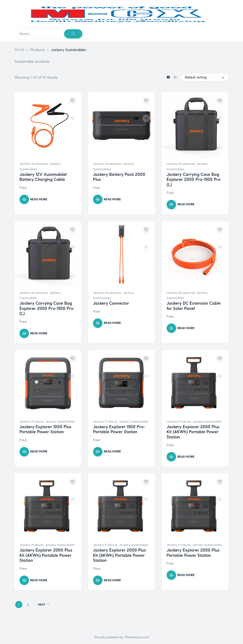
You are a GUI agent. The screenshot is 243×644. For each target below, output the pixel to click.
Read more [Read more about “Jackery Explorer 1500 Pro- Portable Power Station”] (112, 452)
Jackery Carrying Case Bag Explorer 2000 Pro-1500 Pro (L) (194, 180)
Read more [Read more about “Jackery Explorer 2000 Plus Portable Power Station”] (186, 575)
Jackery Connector (111, 303)
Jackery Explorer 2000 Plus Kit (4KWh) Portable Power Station (193, 432)
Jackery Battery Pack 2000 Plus (119, 177)
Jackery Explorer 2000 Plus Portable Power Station (193, 553)
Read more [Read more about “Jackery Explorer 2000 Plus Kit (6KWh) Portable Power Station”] (112, 580)
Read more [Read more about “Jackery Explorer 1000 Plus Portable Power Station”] (39, 452)
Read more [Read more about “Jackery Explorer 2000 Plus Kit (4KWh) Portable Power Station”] (186, 457)
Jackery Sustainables (60, 422)
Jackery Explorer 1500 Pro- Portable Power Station (119, 429)
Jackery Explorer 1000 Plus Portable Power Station (45, 429)
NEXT (43, 605)
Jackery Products (32, 422)
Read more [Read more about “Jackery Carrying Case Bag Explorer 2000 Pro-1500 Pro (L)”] (186, 204)
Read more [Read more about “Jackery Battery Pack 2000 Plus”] (112, 199)
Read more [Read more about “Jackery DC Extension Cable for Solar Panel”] (186, 328)
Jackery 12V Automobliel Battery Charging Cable (43, 177)
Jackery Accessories (34, 164)
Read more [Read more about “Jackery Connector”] (112, 323)
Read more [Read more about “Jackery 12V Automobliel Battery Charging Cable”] (39, 199)
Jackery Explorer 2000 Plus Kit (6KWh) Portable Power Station (119, 555)
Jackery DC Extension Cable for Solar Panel (194, 306)
